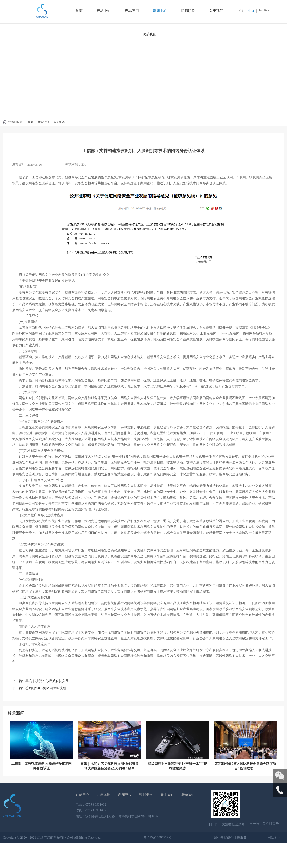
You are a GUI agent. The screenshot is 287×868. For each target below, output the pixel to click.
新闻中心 (43, 122)
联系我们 (149, 34)
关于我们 (167, 794)
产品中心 (83, 794)
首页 (30, 122)
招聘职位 (146, 794)
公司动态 (59, 122)
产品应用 (104, 794)
